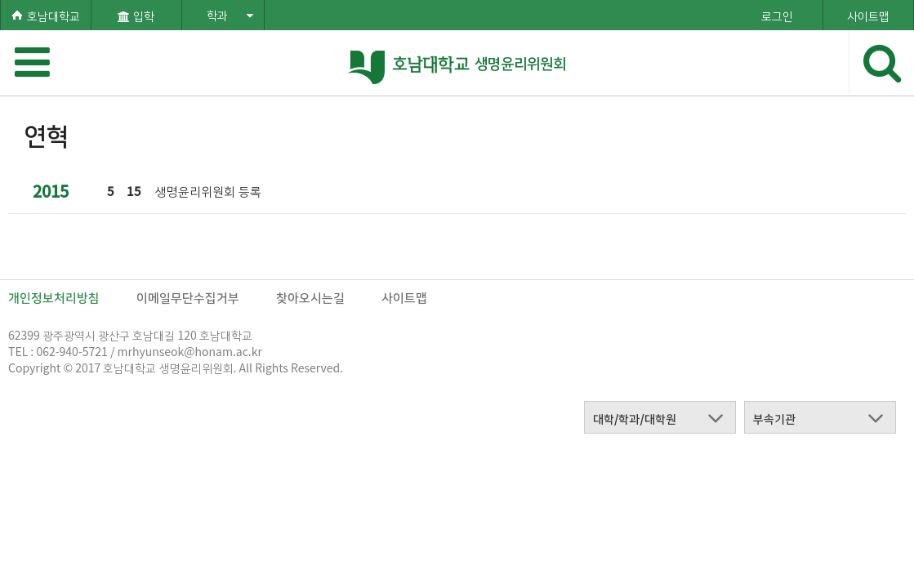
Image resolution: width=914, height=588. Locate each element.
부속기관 (774, 418)
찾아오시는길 (310, 297)
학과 (230, 15)
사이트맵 (404, 297)
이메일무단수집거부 (188, 297)
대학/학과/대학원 (635, 418)
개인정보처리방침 (54, 297)
